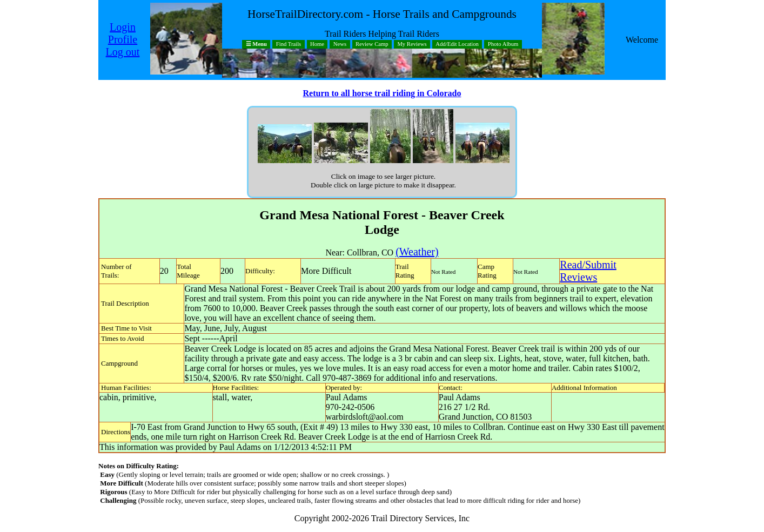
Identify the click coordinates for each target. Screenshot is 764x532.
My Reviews (412, 45)
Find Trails (289, 45)
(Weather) (417, 252)
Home (317, 45)
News (340, 45)
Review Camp (372, 45)
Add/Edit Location (457, 45)
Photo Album (503, 45)
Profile (123, 39)
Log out (123, 52)
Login (123, 27)
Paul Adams (347, 397)
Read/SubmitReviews (588, 271)
